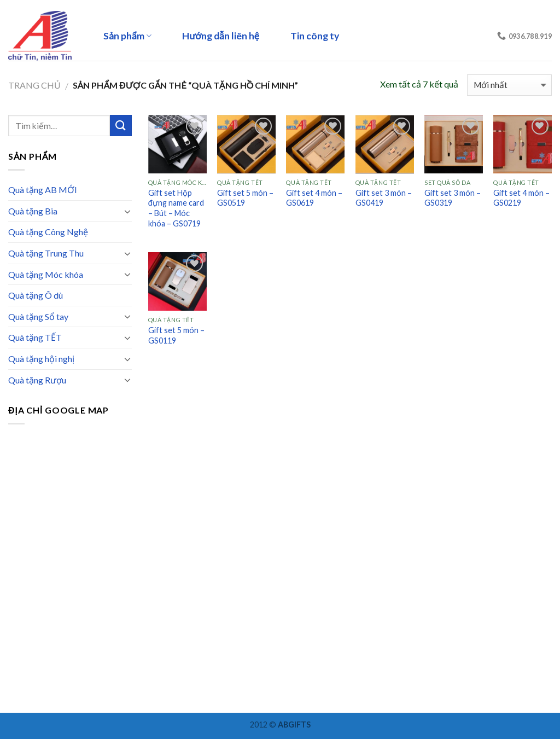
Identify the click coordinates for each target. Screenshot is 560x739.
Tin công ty (315, 36)
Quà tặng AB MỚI (43, 190)
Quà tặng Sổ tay (38, 316)
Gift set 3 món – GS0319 (453, 198)
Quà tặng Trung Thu (46, 253)
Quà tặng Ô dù (36, 295)
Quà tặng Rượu (37, 380)
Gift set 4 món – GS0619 (314, 198)
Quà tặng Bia (33, 211)
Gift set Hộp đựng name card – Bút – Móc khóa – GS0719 (176, 208)
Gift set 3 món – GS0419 (384, 198)
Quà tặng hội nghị (41, 359)
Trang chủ (34, 85)
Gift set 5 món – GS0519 (245, 198)
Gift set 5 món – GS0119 (176, 335)
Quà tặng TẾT (35, 337)
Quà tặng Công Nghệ (48, 232)
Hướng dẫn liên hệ (221, 36)
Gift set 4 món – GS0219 (521, 198)
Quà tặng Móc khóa (46, 274)
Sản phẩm (127, 36)
